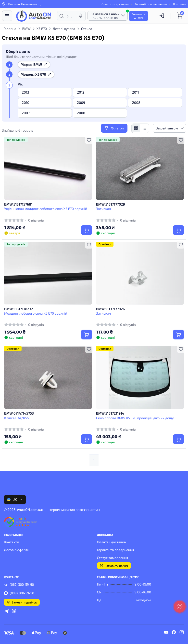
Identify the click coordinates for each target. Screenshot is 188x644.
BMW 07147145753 (19, 413)
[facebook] (174, 633)
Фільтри (114, 128)
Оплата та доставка (115, 4)
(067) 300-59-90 (19, 585)
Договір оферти (17, 550)
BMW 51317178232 (19, 309)
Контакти (180, 4)
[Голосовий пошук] (81, 16)
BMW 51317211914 (110, 413)
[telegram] (6, 612)
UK (15, 499)
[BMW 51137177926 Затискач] (140, 273)
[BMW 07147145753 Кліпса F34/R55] (48, 378)
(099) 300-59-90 (19, 593)
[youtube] (166, 633)
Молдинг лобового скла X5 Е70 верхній (36, 313)
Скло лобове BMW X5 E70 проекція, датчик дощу (135, 418)
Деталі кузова (64, 29)
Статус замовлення (113, 558)
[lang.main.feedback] (180, 607)
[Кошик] (180, 16)
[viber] (14, 612)
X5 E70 (42, 29)
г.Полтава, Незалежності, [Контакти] (21, 4)
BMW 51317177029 (111, 204)
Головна (10, 29)
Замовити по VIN (114, 566)
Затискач (103, 209)
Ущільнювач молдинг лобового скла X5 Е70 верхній (46, 209)
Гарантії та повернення (151, 4)
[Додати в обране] (89, 140)
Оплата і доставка (112, 542)
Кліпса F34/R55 (16, 418)
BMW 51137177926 (110, 309)
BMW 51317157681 (18, 204)
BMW (26, 29)
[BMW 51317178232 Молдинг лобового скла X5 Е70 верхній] (48, 273)
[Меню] (7, 16)
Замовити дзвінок (22, 602)
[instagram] (182, 633)
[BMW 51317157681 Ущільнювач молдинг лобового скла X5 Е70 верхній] (48, 169)
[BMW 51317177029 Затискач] (140, 169)
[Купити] (87, 230)
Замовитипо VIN (138, 16)
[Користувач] (162, 16)
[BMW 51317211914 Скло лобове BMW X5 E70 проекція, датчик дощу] (140, 378)
